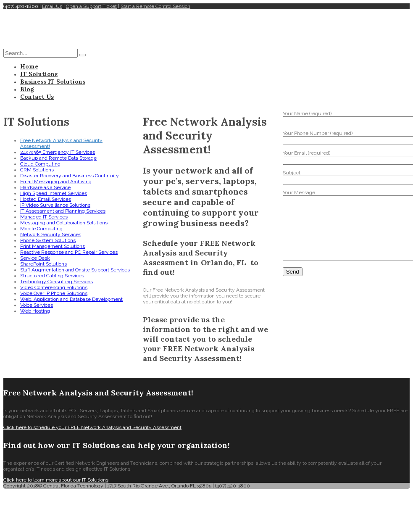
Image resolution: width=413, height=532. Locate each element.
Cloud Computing (40, 164)
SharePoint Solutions (43, 264)
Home (29, 66)
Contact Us (37, 97)
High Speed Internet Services (54, 193)
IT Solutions (39, 74)
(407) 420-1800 (21, 6)
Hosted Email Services (46, 199)
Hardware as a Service (45, 187)
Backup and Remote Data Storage (58, 158)
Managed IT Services (44, 217)
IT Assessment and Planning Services (63, 211)
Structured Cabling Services (52, 276)
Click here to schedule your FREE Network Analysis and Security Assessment (92, 427)
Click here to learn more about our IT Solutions (56, 480)
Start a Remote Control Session (155, 6)
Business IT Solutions (53, 82)
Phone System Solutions (48, 240)
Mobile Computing (41, 229)
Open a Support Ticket (91, 6)
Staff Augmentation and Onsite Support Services (75, 270)
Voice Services (37, 305)
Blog (27, 89)
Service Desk (35, 258)
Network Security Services (51, 234)
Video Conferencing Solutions (54, 287)
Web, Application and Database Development (71, 299)
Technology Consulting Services (57, 282)
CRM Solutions (37, 170)
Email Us (52, 6)
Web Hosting (35, 311)
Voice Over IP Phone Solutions (54, 293)
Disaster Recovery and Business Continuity (70, 176)
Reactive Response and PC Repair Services (69, 252)
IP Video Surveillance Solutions (55, 205)
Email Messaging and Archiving (56, 182)
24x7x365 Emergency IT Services (58, 152)
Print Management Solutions (53, 246)
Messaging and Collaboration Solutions (64, 223)
